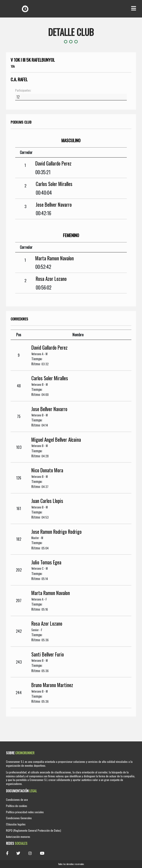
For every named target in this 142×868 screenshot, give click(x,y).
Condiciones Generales (19, 818)
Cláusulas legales (16, 824)
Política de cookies (17, 806)
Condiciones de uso (17, 800)
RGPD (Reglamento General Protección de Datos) (34, 830)
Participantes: (23, 90)
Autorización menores (18, 837)
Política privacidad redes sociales (25, 812)
